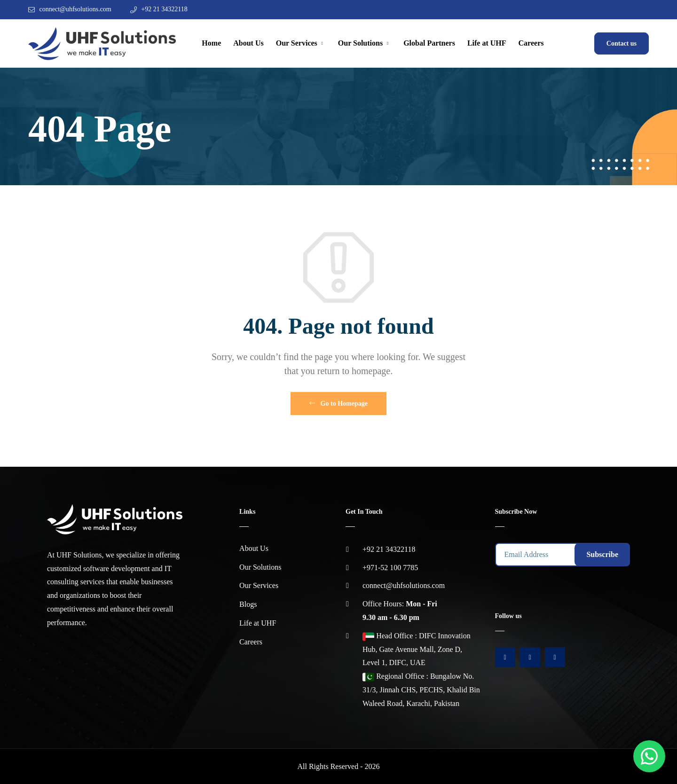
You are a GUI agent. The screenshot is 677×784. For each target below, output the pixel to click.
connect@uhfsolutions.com (75, 9)
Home (211, 43)
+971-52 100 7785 (390, 568)
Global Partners (429, 43)
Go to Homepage (338, 404)
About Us (248, 43)
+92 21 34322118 (164, 9)
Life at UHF (487, 43)
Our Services (297, 43)
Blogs (248, 604)
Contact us (622, 43)
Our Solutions (360, 43)
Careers (531, 43)
